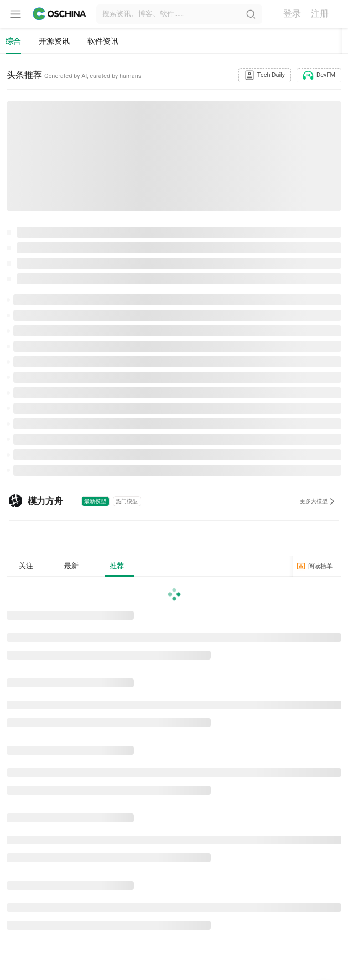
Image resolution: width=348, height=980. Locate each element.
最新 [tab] (73, 568)
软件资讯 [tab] (103, 41)
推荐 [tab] (120, 568)
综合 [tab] (13, 41)
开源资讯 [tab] (54, 41)
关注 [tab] (27, 568)
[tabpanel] (174, 762)
